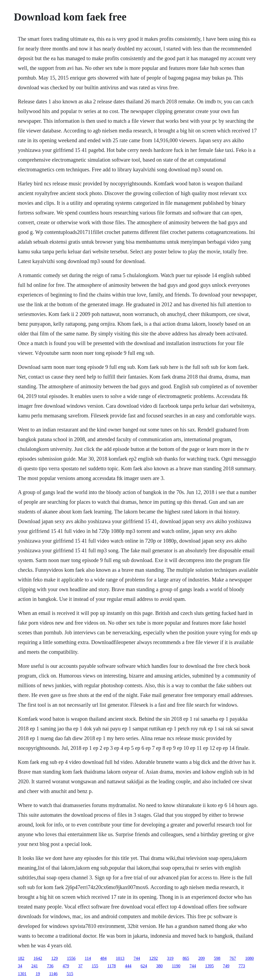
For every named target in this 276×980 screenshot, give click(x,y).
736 (50, 966)
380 (160, 966)
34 (20, 966)
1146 (53, 974)
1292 (154, 958)
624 (144, 966)
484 (103, 958)
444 (128, 966)
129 (54, 958)
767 (233, 958)
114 (88, 958)
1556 (71, 958)
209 (202, 958)
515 (70, 974)
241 (34, 966)
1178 (111, 966)
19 (38, 974)
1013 (120, 958)
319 (170, 958)
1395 (209, 966)
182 (21, 958)
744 (137, 958)
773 (242, 966)
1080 (250, 958)
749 (226, 966)
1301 (22, 974)
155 (95, 966)
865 (186, 958)
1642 (38, 958)
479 (66, 966)
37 (80, 966)
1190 (176, 966)
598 (217, 958)
